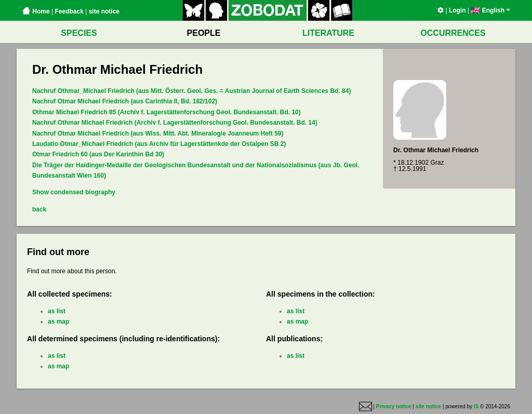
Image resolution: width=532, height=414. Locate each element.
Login (457, 10)
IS (476, 406)
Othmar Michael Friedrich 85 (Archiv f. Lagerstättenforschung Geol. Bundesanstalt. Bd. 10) (167, 112)
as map (58, 322)
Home (36, 11)
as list (57, 311)
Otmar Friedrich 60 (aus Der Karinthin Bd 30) (98, 154)
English (490, 10)
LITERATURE (328, 33)
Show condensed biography (74, 192)
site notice (104, 11)
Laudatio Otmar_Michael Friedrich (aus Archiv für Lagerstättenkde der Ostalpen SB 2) (159, 144)
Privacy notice (394, 406)
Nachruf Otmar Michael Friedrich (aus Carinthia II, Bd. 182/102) (125, 101)
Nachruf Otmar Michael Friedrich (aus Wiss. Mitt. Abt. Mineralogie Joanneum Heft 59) (158, 133)
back (39, 209)
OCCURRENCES (453, 33)
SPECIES (79, 33)
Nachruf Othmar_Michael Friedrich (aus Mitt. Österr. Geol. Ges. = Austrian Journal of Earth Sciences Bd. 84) (191, 91)
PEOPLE (204, 33)
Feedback (69, 11)
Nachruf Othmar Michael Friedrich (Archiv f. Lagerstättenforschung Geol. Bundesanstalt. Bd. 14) (175, 123)
